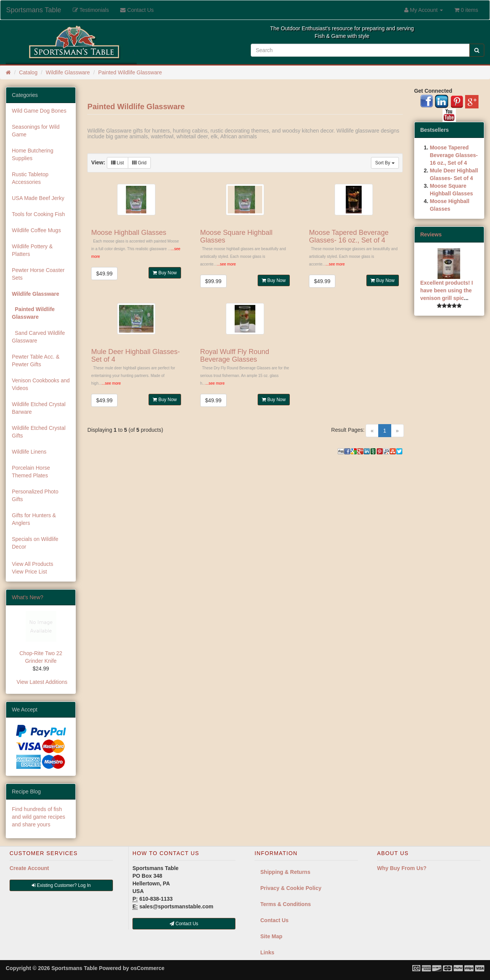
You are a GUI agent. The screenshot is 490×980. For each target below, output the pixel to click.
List (118, 163)
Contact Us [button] (184, 924)
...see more (226, 264)
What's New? (28, 597)
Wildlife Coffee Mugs (36, 230)
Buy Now (165, 273)
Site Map (271, 936)
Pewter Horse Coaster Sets (38, 274)
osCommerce (148, 968)
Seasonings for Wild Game (36, 131)
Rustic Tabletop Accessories (30, 178)
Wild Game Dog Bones (39, 111)
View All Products (33, 564)
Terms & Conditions (286, 904)
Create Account (29, 868)
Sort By (385, 163)
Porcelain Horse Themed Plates (31, 472)
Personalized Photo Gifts (35, 495)
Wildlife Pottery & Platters (32, 250)
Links (267, 952)
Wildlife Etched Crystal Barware (39, 408)
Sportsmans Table (34, 10)
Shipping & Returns (285, 872)
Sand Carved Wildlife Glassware (38, 337)
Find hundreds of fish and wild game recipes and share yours (38, 817)
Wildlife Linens (29, 452)
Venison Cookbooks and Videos (41, 384)
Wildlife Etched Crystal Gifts (39, 432)
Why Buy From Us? (402, 868)
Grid (139, 163)
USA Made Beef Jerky (38, 198)
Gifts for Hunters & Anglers (34, 519)
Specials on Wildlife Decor (35, 543)
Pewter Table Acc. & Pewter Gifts (36, 361)
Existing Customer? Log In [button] (61, 885)
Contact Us (274, 920)
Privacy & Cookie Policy (291, 888)
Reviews (431, 234)
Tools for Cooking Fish (38, 214)
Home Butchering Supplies (33, 154)
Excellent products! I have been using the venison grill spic (447, 290)
